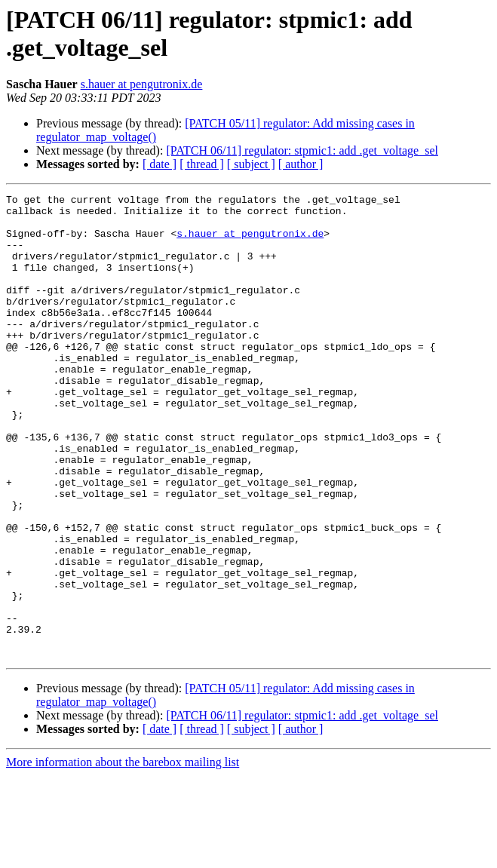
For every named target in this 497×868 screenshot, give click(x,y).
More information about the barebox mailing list (123, 855)
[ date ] (160, 164)
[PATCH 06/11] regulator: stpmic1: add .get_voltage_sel (302, 150)
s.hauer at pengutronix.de (142, 84)
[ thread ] (202, 164)
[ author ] (301, 164)
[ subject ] (251, 164)
